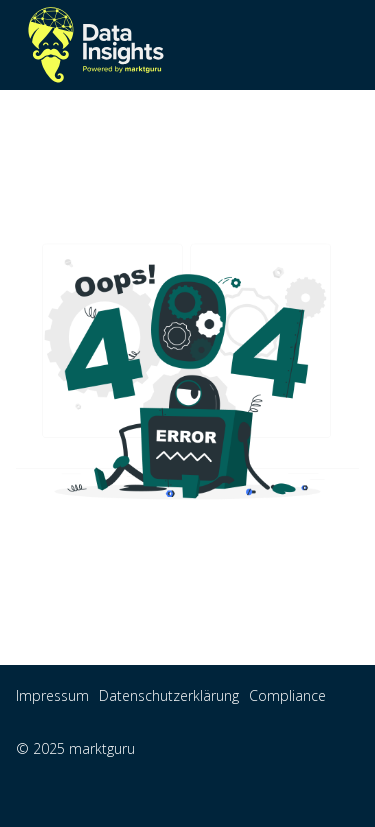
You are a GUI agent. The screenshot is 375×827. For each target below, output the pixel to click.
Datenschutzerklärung (169, 695)
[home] (96, 45)
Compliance (287, 695)
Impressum (52, 695)
